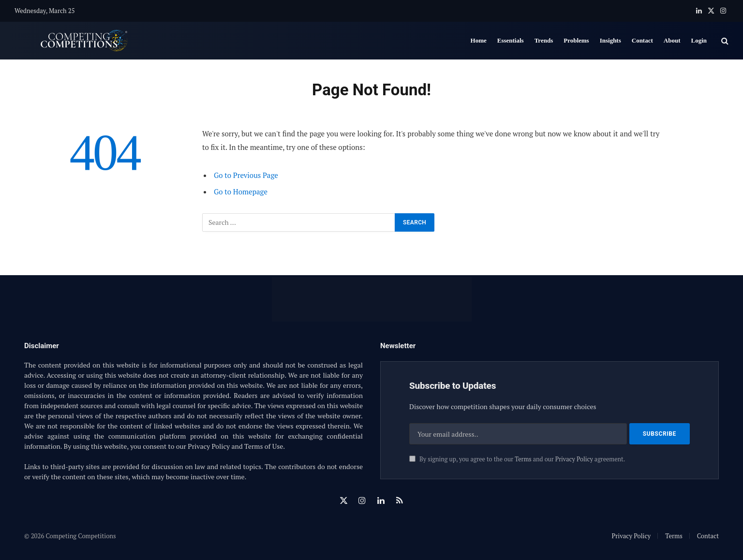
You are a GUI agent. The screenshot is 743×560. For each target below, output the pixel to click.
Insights (610, 40)
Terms (523, 459)
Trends (544, 40)
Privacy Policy (574, 459)
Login (699, 40)
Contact (642, 40)
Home (479, 40)
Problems (576, 40)
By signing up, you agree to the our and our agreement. (517, 459)
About (672, 40)
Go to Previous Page (246, 175)
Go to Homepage (241, 192)
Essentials (511, 40)
